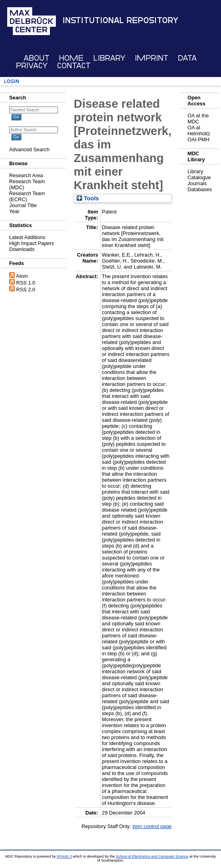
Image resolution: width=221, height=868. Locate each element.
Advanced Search (29, 149)
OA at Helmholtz (199, 130)
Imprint (152, 58)
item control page (152, 826)
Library (109, 58)
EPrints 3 (64, 856)
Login (12, 81)
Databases (200, 189)
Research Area (26, 175)
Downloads (22, 249)
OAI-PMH (198, 139)
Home (71, 58)
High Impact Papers (32, 243)
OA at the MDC (198, 119)
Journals (197, 183)
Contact (74, 66)
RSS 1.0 (26, 283)
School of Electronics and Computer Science (152, 856)
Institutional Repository (120, 20)
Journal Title (23, 205)
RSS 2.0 (26, 290)
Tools (88, 198)
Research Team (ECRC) (27, 196)
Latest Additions (27, 237)
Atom (22, 276)
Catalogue (199, 177)
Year (14, 211)
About (37, 58)
